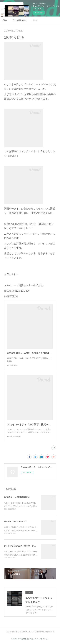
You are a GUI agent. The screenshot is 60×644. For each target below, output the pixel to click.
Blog (5, 20)
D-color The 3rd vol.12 (15, 522)
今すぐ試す (39, 13)
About (35, 20)
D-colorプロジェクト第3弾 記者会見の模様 (25, 546)
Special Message (20, 20)
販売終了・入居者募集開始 (17, 497)
